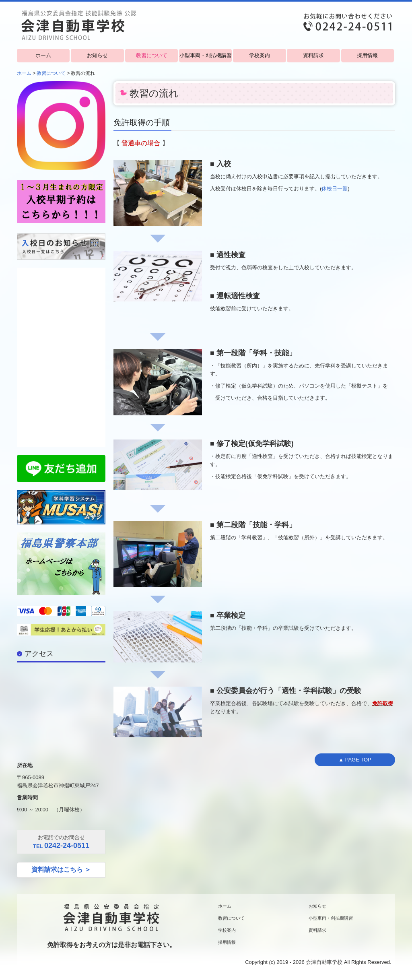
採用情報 (367, 55)
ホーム (43, 55)
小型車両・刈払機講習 (206, 55)
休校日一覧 (335, 189)
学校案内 (260, 55)
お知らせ (97, 55)
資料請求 (313, 55)
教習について (152, 55)
